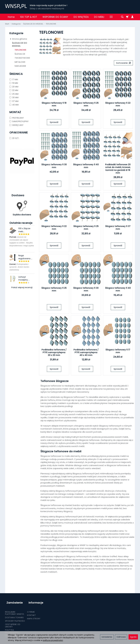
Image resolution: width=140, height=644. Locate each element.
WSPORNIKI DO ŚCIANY (55, 17)
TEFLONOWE (20, 50)
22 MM (14, 90)
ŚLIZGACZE (20, 54)
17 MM (14, 79)
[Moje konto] (132, 17)
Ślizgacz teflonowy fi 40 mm (86, 167)
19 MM (14, 83)
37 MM (14, 101)
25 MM (14, 94)
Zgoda (133, 637)
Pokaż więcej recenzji (22, 287)
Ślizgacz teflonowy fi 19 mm (54, 105)
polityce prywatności (53, 640)
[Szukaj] (122, 17)
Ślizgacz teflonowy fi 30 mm (54, 167)
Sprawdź (54, 123)
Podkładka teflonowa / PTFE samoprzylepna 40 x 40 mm (86, 353)
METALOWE (20, 62)
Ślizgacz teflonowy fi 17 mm (118, 352)
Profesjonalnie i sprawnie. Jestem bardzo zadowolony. (19, 267)
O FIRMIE (31, 609)
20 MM (14, 87)
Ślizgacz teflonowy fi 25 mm (86, 105)
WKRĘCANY (16, 125)
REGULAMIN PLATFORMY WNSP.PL (15, 610)
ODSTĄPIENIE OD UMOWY (13, 622)
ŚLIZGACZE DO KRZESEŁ (20, 44)
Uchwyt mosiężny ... (24, 278)
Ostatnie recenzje (21, 223)
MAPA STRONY (34, 616)
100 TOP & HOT (29, 17)
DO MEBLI (99, 17)
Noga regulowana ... (25, 257)
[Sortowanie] (123, 63)
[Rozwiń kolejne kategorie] (111, 17)
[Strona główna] (16, 6)
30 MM (14, 97)
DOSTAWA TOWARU (14, 615)
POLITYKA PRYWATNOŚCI (12, 628)
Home (11, 17)
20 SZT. (14, 138)
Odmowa (121, 637)
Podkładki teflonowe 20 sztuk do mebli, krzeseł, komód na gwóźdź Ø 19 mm (118, 169)
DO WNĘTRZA (81, 17)
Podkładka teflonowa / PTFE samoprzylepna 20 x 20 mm (54, 353)
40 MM (14, 105)
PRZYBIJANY (17, 118)
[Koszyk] (127, 17)
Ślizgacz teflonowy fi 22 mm (118, 105)
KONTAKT (31, 612)
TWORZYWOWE (22, 58)
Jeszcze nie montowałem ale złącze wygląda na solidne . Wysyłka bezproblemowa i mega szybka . (22, 243)
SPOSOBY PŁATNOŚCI (15, 618)
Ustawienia (107, 637)
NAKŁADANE (20, 66)
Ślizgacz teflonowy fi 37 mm (118, 228)
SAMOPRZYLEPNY (19, 121)
